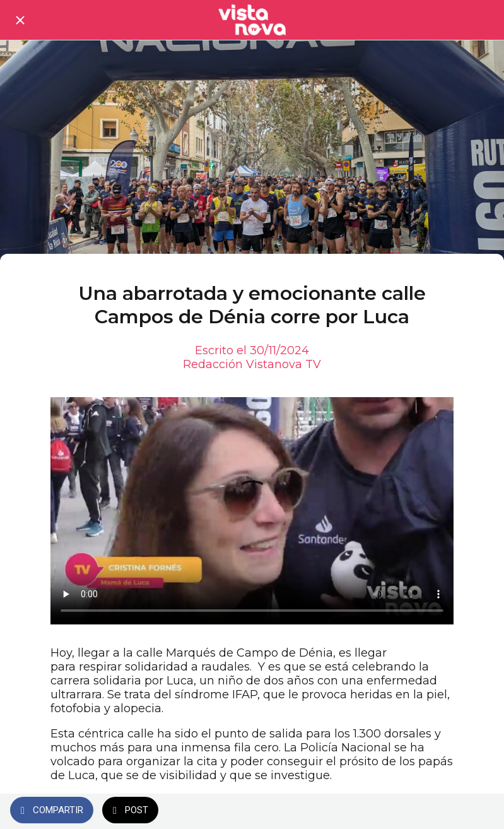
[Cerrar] (20, 20)
